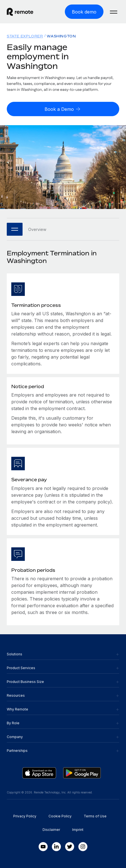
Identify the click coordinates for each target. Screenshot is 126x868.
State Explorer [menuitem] (25, 36)
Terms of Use (95, 816)
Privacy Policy (25, 816)
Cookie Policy (60, 816)
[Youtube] (43, 847)
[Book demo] (84, 12)
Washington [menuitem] (61, 36)
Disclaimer (51, 830)
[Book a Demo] (63, 109)
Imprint (78, 830)
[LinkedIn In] (56, 847)
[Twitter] (70, 847)
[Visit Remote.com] (25, 12)
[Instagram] (83, 847)
